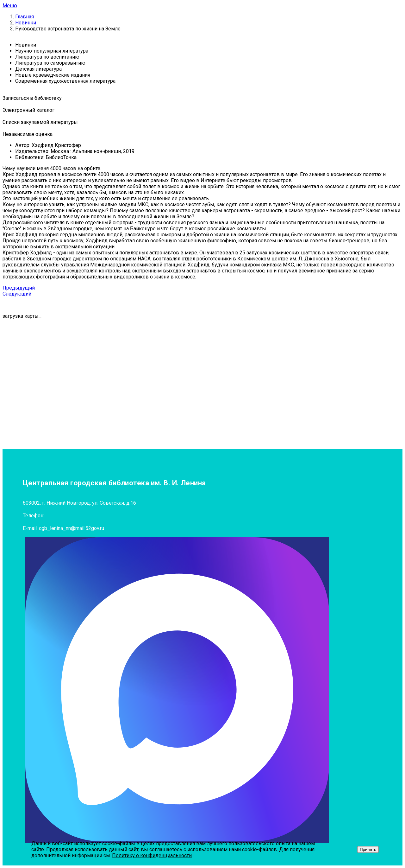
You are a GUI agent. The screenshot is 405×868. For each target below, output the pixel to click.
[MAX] (177, 690)
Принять (368, 849)
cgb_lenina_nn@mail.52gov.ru (72, 528)
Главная (25, 17)
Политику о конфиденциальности (152, 855)
